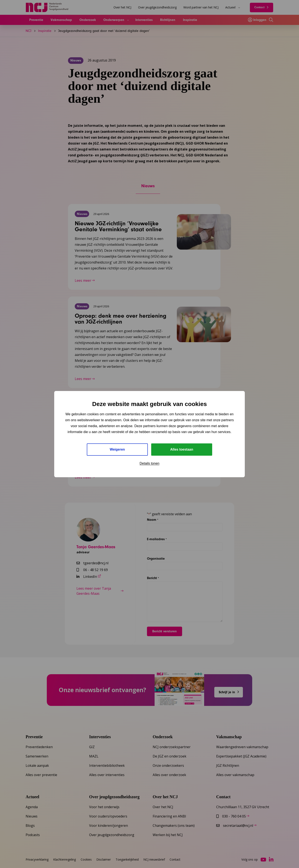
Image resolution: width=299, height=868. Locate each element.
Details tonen (149, 463)
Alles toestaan (182, 449)
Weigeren (117, 449)
